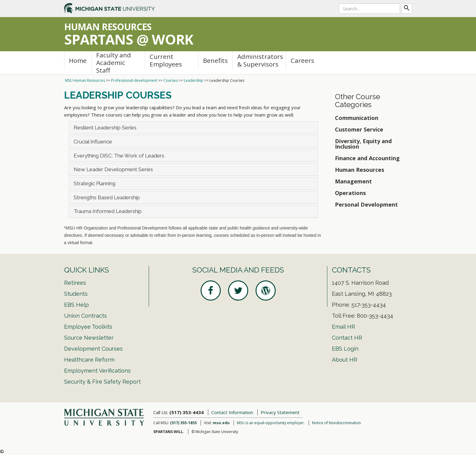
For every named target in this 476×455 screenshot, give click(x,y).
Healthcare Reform (89, 360)
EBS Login (345, 349)
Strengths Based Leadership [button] (107, 197)
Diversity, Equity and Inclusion (363, 144)
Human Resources (360, 170)
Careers (302, 60)
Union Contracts (85, 316)
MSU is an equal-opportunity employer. (271, 423)
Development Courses (93, 349)
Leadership (194, 80)
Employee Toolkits (88, 327)
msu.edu (221, 423)
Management (353, 181)
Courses (171, 80)
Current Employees (166, 60)
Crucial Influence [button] (93, 142)
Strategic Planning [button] (94, 183)
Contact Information (232, 412)
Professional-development (134, 80)
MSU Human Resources (85, 80)
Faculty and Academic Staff (114, 63)
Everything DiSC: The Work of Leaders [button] (119, 156)
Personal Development (366, 204)
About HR (345, 360)
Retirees (75, 283)
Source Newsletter (89, 338)
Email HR (343, 327)
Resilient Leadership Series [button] (105, 128)
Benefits (215, 60)
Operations (350, 193)
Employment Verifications (97, 371)
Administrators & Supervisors (260, 60)
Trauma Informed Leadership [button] (108, 211)
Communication (357, 118)
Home (78, 60)
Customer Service (359, 129)
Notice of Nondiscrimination (336, 423)
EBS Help (76, 305)
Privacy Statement (280, 412)
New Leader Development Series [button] (113, 169)
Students (76, 294)
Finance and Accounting (367, 158)
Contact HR (347, 338)
